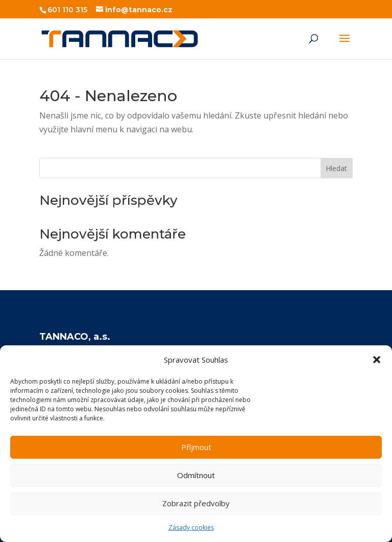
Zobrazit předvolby (196, 503)
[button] (377, 360)
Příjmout (196, 447)
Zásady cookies (191, 527)
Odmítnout (196, 475)
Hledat (336, 168)
